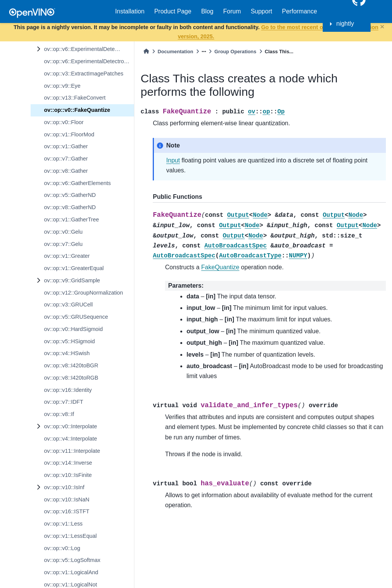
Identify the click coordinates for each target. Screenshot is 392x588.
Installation (130, 11)
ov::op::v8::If (59, 414)
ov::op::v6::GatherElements (77, 183)
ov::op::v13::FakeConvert (75, 98)
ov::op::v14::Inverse (68, 463)
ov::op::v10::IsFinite (68, 475)
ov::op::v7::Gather (66, 159)
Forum (232, 11)
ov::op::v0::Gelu (63, 232)
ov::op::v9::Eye (62, 86)
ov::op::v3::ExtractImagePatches (84, 74)
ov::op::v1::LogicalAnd (71, 572)
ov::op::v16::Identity (68, 390)
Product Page (173, 11)
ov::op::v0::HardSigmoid (73, 329)
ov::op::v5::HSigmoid (69, 341)
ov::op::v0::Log (62, 548)
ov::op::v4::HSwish (67, 353)
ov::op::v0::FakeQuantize (77, 110)
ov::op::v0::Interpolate (70, 426)
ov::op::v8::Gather (66, 171)
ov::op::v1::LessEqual (70, 536)
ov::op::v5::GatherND (70, 195)
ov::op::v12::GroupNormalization (83, 293)
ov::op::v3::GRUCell (68, 305)
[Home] (146, 52)
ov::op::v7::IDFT (64, 402)
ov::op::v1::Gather (66, 146)
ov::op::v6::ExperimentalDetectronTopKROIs (89, 61)
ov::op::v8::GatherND (70, 207)
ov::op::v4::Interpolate (70, 439)
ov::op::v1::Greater (67, 256)
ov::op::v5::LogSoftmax (72, 560)
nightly (345, 24)
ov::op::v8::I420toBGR (71, 365)
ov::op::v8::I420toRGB (71, 378)
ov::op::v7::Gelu (63, 244)
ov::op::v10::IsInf (64, 487)
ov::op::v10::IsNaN (67, 500)
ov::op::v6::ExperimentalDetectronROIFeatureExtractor (89, 49)
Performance (300, 11)
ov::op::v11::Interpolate (72, 451)
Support (261, 11)
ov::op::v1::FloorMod (69, 134)
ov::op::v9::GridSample (72, 280)
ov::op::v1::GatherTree (71, 219)
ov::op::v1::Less (63, 524)
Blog (207, 11)
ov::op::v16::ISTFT (67, 511)
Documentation (176, 52)
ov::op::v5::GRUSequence (76, 317)
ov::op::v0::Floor (64, 122)
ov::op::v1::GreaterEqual (74, 268)
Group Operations (235, 52)
